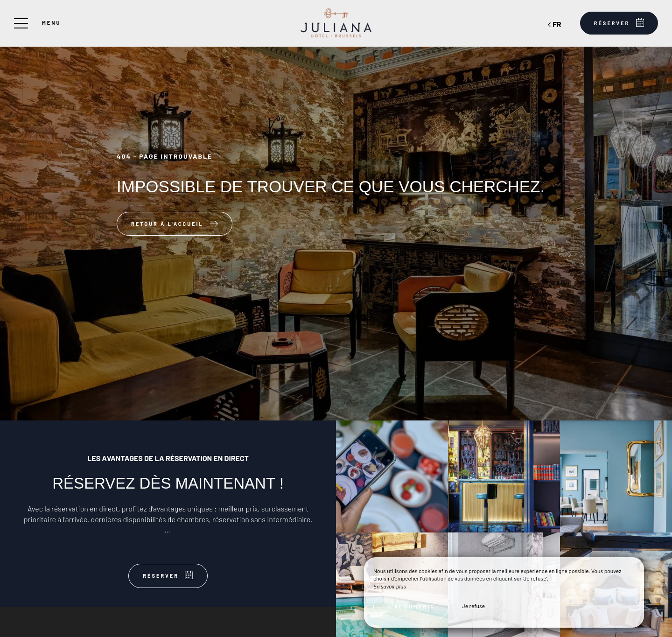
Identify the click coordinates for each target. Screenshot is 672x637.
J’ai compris (411, 606)
